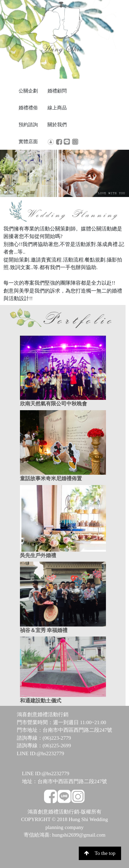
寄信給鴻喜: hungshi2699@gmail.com (65, 835)
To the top (100, 853)
